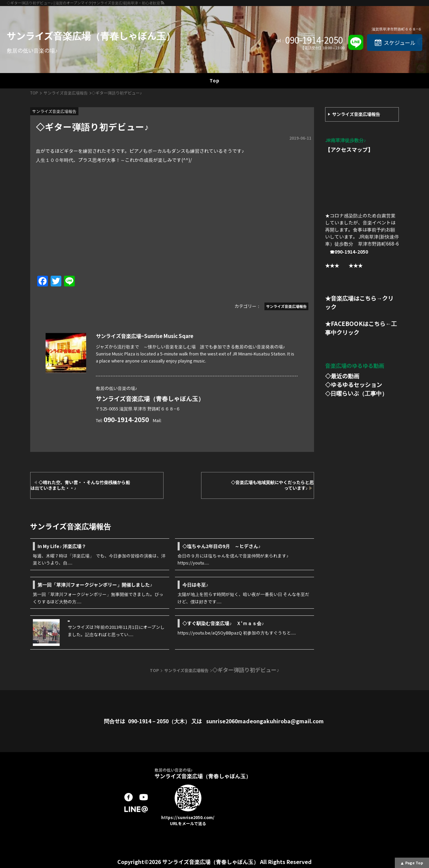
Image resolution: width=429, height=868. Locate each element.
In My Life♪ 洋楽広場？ (62, 546)
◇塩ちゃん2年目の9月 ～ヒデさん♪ (221, 546)
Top (214, 80)
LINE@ (136, 809)
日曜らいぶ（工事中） (359, 393)
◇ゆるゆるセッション (354, 384)
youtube (144, 797)
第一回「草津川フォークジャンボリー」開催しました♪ (95, 585)
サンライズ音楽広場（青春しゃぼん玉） (91, 36)
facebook (129, 797)
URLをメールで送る (188, 823)
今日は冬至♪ (195, 585)
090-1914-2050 (314, 40)
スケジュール (400, 43)
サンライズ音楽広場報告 (356, 114)
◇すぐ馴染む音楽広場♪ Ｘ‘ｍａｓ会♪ (223, 623)
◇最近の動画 (342, 376)
